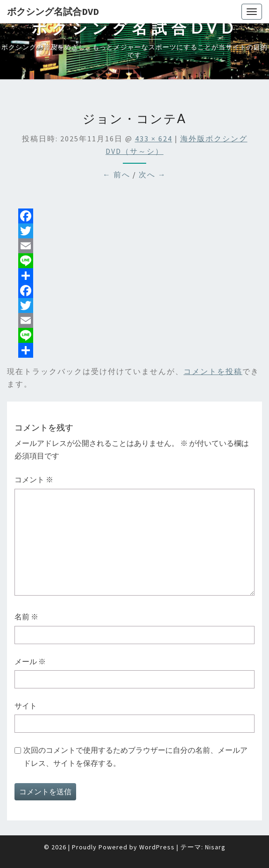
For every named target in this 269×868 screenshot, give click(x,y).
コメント (34, 479)
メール (30, 661)
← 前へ (117, 174)
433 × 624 (154, 139)
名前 (26, 617)
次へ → (152, 174)
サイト (26, 706)
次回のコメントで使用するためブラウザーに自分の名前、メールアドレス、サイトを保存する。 (135, 756)
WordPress (157, 847)
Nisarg (215, 847)
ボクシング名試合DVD (53, 11)
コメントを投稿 (213, 371)
